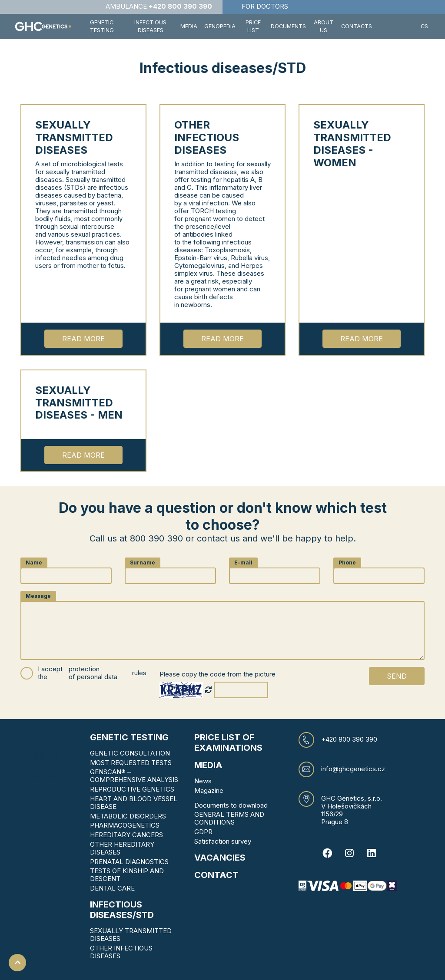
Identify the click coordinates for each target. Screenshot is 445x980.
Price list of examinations (228, 742)
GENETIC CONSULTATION (130, 753)
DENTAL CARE (112, 888)
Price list (253, 26)
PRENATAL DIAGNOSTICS (129, 862)
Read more (83, 339)
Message (38, 596)
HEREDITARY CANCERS (126, 835)
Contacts (357, 26)
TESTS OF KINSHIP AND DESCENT (127, 875)
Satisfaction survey (223, 841)
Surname (143, 563)
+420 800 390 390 (349, 739)
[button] (396, 26)
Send (397, 676)
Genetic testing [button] (102, 26)
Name (34, 563)
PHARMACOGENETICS (125, 825)
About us (324, 26)
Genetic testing (129, 737)
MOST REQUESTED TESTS (131, 763)
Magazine (209, 790)
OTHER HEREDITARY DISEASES (122, 848)
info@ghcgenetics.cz (353, 769)
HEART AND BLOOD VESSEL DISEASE (134, 803)
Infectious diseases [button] (150, 26)
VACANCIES (220, 858)
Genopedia (220, 26)
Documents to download (231, 805)
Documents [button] (288, 26)
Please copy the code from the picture (218, 674)
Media (189, 26)
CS (424, 26)
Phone (347, 563)
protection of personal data (93, 673)
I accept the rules (92, 673)
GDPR (203, 832)
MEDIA (208, 765)
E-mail (243, 563)
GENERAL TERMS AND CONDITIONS (229, 818)
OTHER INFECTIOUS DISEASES (121, 952)
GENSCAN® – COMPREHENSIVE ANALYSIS (134, 776)
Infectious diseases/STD (122, 910)
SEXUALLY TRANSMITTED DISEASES (131, 935)
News (203, 781)
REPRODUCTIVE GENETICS (132, 789)
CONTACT (216, 875)
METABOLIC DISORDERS (128, 816)
